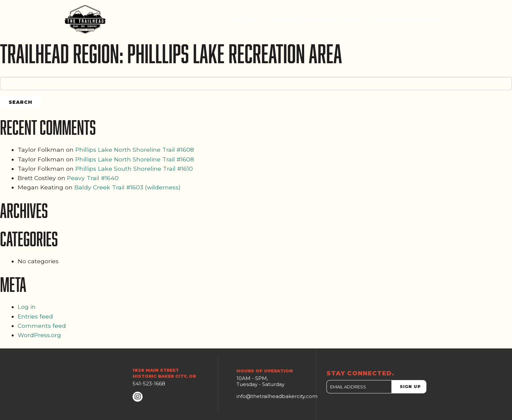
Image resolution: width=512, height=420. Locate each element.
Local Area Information (407, 19)
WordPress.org (39, 335)
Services (243, 19)
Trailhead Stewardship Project (314, 19)
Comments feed (42, 326)
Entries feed (35, 316)
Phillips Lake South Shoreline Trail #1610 (134, 169)
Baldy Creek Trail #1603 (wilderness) (127, 187)
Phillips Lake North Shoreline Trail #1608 (135, 150)
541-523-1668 (149, 384)
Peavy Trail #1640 (93, 178)
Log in (27, 307)
